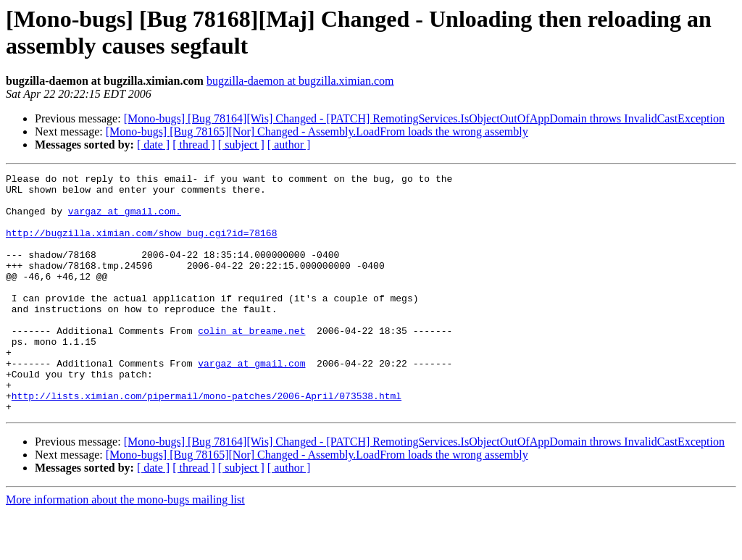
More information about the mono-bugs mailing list (125, 547)
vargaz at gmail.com (251, 402)
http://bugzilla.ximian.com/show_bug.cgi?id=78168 (141, 246)
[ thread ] (194, 145)
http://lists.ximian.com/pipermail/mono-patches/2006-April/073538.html (207, 441)
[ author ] (289, 145)
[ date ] (153, 145)
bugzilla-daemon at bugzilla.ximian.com (300, 81)
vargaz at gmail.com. (125, 220)
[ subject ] (241, 145)
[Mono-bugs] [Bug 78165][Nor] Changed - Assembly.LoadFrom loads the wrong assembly (317, 131)
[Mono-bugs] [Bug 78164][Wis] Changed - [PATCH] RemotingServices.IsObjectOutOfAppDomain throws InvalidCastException (424, 118)
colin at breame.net (251, 363)
